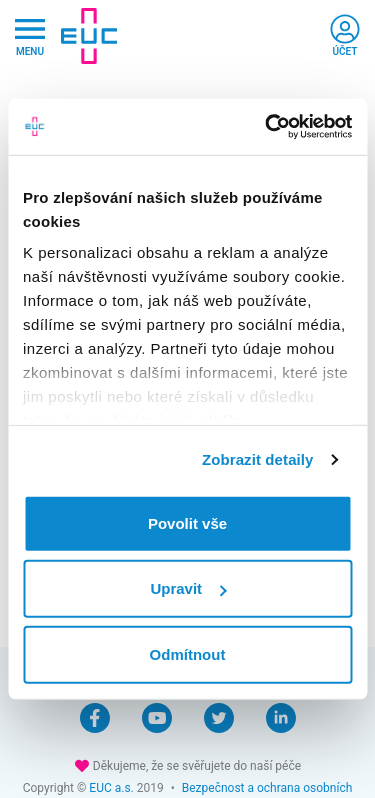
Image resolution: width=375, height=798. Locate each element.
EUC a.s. (111, 788)
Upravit (188, 588)
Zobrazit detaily (258, 459)
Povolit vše (187, 522)
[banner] (89, 36)
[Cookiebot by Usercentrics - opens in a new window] (267, 127)
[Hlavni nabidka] (30, 36)
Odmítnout (188, 653)
